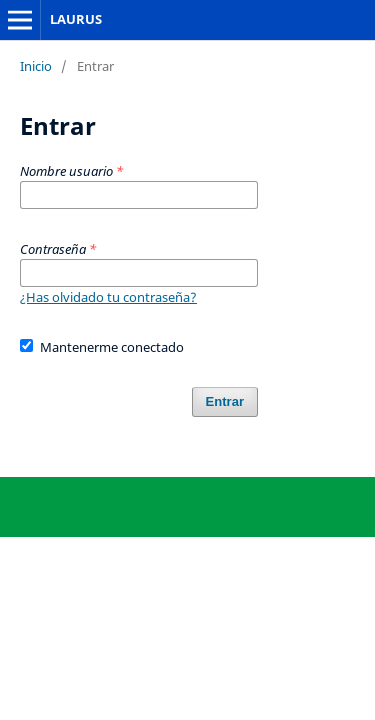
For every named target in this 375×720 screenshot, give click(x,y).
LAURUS (76, 19)
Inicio (36, 66)
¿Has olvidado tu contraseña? (108, 297)
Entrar (225, 401)
